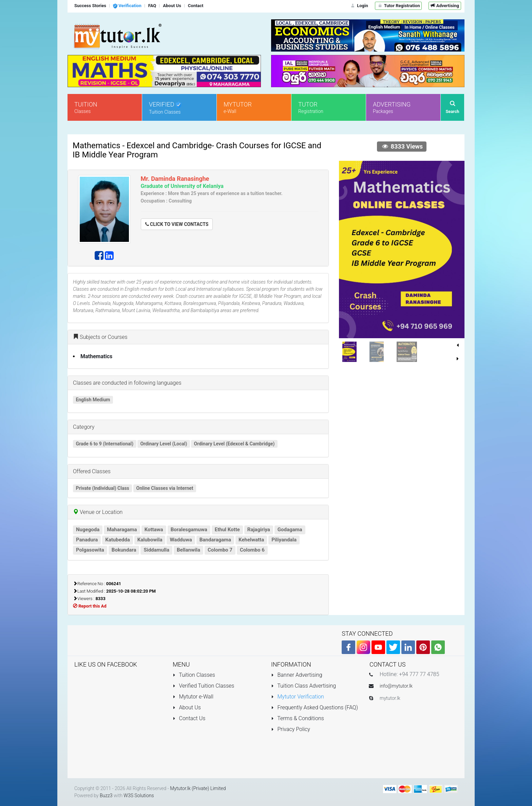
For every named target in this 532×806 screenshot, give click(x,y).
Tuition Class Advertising (303, 686)
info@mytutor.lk (396, 686)
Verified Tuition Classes (203, 686)
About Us (187, 707)
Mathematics (96, 356)
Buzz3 (106, 795)
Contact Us (189, 718)
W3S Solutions (139, 795)
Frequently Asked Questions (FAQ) (315, 707)
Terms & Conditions (298, 718)
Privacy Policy (291, 729)
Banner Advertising (297, 675)
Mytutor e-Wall (193, 697)
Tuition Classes (194, 675)
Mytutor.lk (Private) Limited (198, 788)
